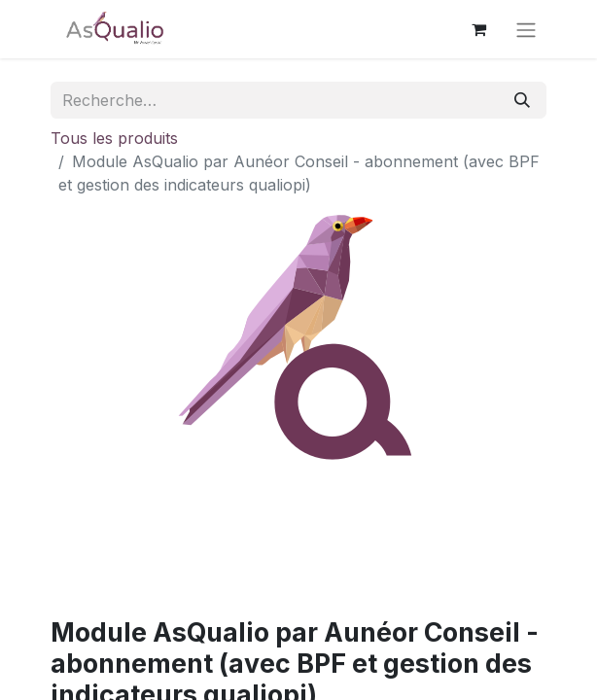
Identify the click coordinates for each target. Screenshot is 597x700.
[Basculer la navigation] (526, 29)
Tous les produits (114, 138)
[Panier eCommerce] (478, 29)
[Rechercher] (522, 100)
